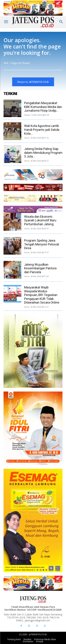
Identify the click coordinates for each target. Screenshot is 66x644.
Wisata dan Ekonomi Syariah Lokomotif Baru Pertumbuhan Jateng (40, 220)
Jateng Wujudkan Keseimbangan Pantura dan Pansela (40, 268)
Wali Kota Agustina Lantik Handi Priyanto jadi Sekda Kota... (42, 130)
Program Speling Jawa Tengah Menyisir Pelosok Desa (42, 244)
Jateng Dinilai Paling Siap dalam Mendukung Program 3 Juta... (43, 153)
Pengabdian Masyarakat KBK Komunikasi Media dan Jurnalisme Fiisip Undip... (43, 107)
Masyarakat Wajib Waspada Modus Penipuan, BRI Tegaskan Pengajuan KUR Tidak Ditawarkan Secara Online (42, 295)
